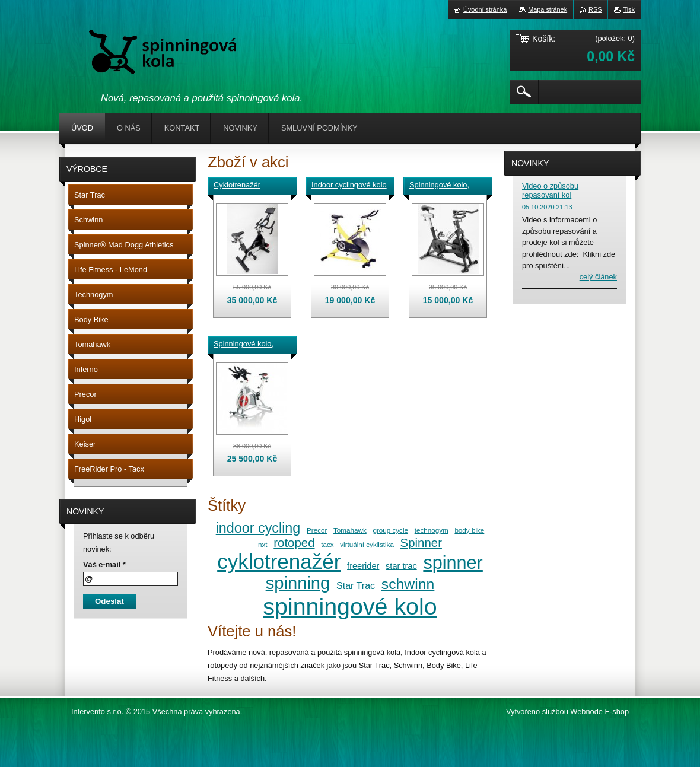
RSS (595, 9)
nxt (263, 544)
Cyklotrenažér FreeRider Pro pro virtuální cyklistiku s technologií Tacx (246, 186)
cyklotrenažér (279, 561)
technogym (432, 530)
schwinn (408, 584)
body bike (469, 530)
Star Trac (356, 585)
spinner (453, 562)
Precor (317, 530)
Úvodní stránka (485, 9)
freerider (363, 566)
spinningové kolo (350, 606)
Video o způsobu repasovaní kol (550, 190)
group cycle (390, 530)
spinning (298, 583)
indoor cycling (258, 528)
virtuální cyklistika (367, 544)
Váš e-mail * (104, 564)
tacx (327, 544)
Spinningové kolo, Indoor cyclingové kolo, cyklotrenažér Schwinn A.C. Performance (245, 345)
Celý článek (598, 277)
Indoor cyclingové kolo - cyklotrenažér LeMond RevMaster (349, 186)
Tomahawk (350, 530)
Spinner (421, 543)
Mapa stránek (548, 9)
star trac (401, 566)
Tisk (629, 9)
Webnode (586, 712)
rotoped (294, 543)
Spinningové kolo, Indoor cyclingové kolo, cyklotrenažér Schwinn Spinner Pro (445, 186)
